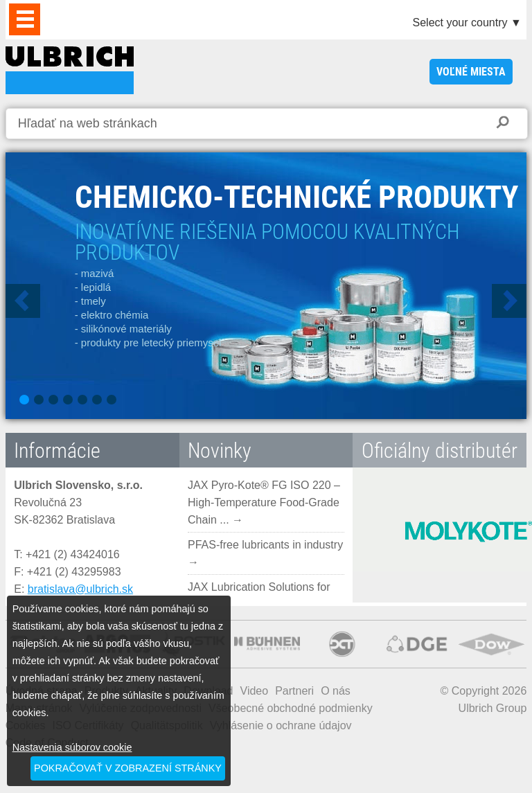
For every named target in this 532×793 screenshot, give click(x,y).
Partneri (294, 691)
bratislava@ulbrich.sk (80, 589)
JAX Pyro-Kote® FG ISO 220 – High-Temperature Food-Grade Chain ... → (264, 502)
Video (255, 691)
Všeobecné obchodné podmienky (291, 708)
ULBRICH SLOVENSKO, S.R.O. (70, 70)
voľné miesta (471, 72)
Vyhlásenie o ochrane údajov (281, 725)
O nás (336, 691)
